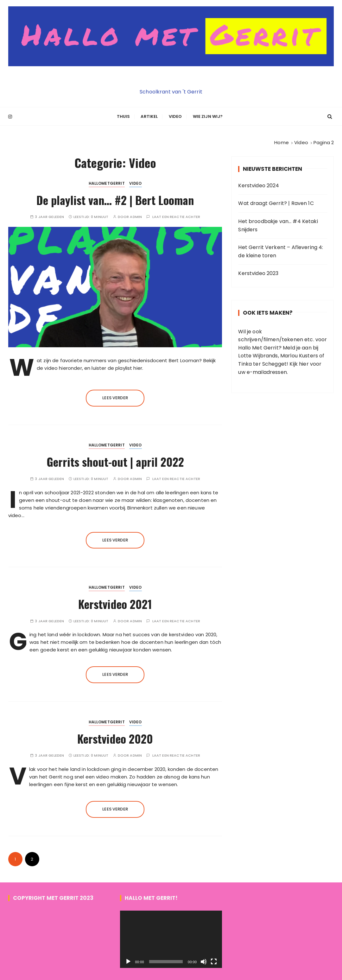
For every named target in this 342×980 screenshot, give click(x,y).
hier (304, 363)
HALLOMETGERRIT (107, 182)
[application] (171, 938)
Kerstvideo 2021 (115, 603)
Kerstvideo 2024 (259, 185)
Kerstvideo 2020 (115, 737)
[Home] (282, 142)
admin (136, 216)
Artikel (149, 116)
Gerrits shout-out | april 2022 (115, 461)
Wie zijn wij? (208, 116)
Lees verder (115, 397)
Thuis (123, 116)
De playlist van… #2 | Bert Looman (115, 199)
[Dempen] (204, 961)
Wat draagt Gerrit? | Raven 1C (276, 203)
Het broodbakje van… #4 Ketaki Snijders (278, 224)
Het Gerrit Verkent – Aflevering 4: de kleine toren (281, 250)
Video (175, 116)
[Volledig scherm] (214, 961)
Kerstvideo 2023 (258, 273)
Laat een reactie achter (176, 216)
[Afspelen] (128, 961)
